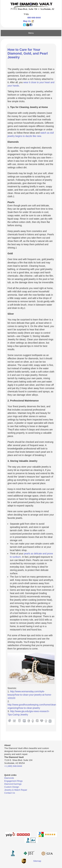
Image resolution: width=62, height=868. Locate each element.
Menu (31, 33)
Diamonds (9, 778)
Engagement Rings (13, 781)
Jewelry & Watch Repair (16, 790)
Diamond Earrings (13, 784)
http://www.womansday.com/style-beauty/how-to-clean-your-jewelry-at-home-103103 (30, 695)
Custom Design (12, 787)
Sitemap (37, 861)
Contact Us (10, 793)
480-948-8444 (34, 18)
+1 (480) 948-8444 (13, 766)
